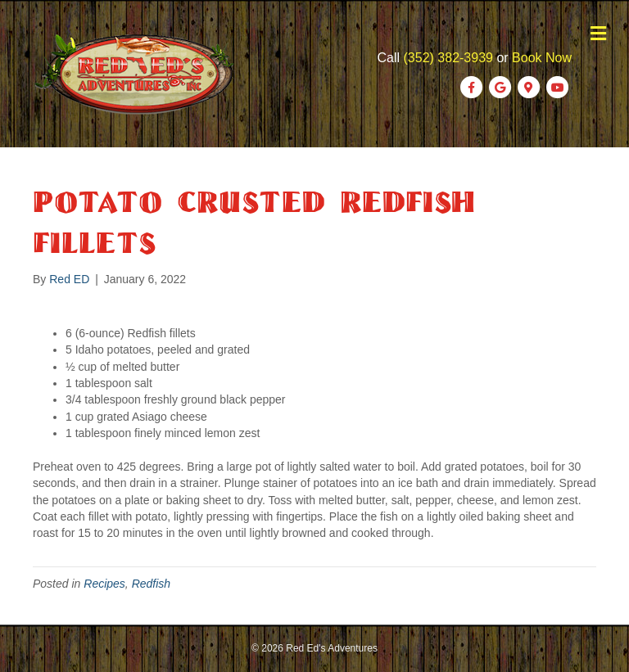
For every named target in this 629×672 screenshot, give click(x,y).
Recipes (104, 584)
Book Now (542, 58)
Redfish (151, 584)
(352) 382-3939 (448, 58)
